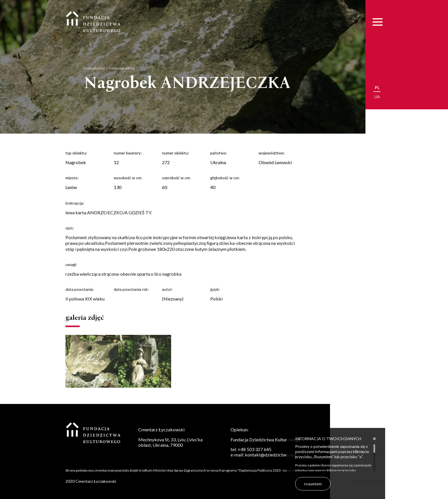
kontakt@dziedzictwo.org (271, 455)
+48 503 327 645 (255, 449)
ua (377, 97)
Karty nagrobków (116, 68)
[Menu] (378, 22)
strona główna (88, 68)
